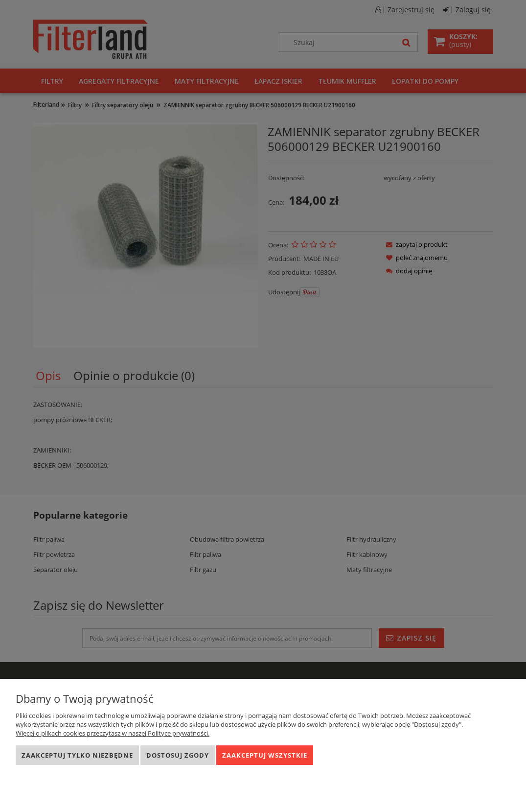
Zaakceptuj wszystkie (265, 755)
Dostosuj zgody (178, 755)
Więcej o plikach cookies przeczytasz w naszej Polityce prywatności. (113, 733)
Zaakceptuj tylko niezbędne (77, 755)
